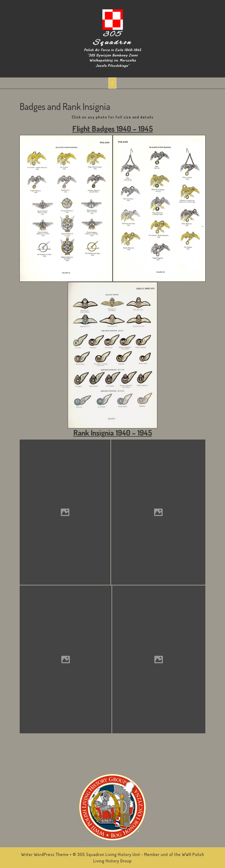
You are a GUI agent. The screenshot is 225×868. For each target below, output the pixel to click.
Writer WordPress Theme (45, 854)
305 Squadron (112, 39)
